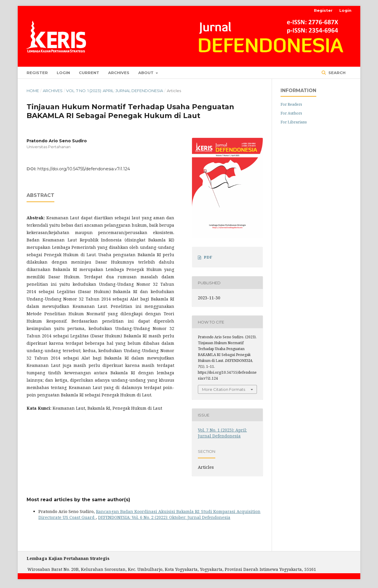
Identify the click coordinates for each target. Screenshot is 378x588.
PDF (208, 257)
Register (37, 73)
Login (63, 73)
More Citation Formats (224, 389)
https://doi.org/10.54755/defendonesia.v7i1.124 (84, 169)
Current (89, 73)
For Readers (291, 104)
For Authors (291, 113)
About (146, 73)
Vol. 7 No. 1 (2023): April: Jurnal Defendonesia (115, 91)
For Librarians (294, 122)
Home (33, 91)
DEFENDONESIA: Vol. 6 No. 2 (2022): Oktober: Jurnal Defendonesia (164, 517)
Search (336, 73)
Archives (119, 73)
